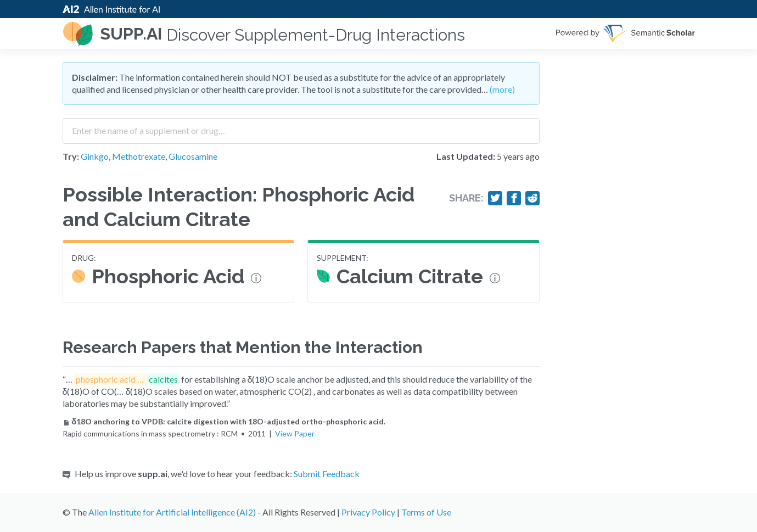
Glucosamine (193, 156)
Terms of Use (426, 512)
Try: (71, 156)
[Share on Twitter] (495, 198)
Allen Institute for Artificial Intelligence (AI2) (172, 512)
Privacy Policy (368, 512)
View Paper (295, 433)
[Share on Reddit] (532, 198)
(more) (502, 89)
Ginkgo (95, 156)
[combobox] (301, 127)
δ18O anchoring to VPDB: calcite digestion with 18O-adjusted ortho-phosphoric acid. (224, 421)
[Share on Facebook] (514, 198)
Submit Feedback (327, 474)
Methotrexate (139, 156)
